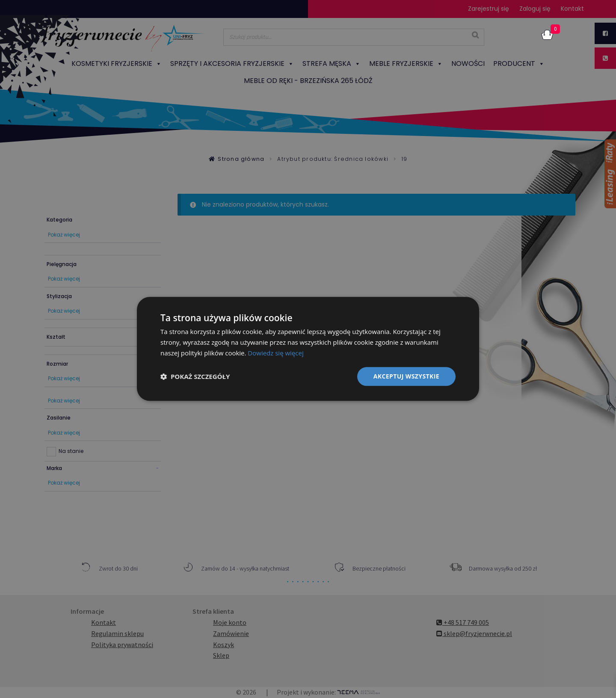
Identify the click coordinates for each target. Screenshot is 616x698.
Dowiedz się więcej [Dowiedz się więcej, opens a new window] (275, 353)
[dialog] (308, 349)
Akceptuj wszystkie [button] (406, 376)
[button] (195, 376)
